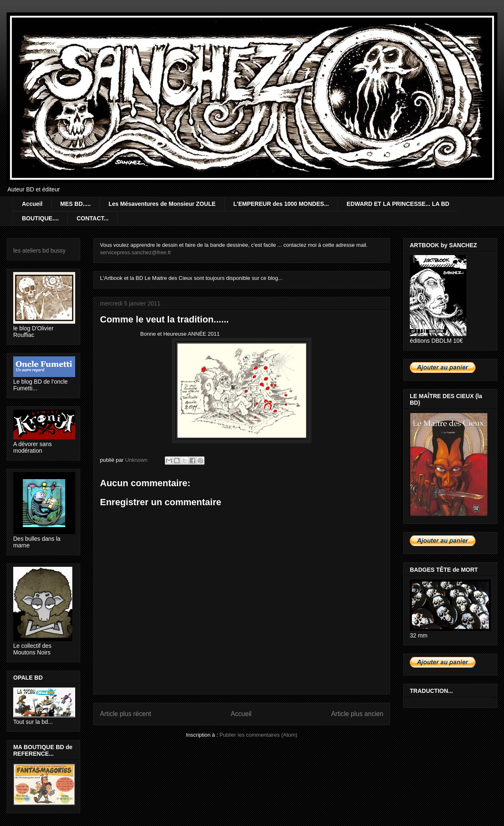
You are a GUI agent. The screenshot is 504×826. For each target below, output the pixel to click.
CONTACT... (93, 218)
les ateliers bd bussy (39, 251)
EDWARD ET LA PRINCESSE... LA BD (398, 204)
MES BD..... (76, 204)
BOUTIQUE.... (40, 218)
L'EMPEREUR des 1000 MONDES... (281, 204)
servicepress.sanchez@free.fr (136, 252)
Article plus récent (126, 714)
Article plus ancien (357, 714)
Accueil (32, 204)
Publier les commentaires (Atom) (258, 735)
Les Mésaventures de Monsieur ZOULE (162, 204)
